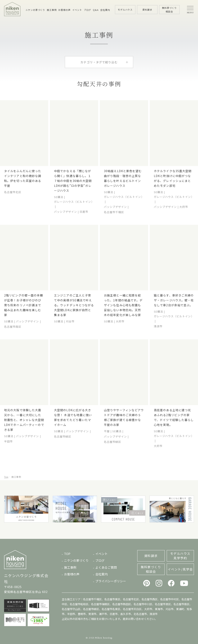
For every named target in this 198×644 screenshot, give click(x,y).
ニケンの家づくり (35, 10)
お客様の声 (64, 10)
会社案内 (105, 10)
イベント (77, 10)
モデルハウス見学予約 (180, 556)
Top (6, 477)
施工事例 (52, 10)
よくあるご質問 (106, 567)
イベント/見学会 (180, 569)
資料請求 (151, 556)
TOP (67, 554)
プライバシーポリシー (111, 581)
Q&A (96, 10)
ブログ (88, 10)
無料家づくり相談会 (151, 569)
